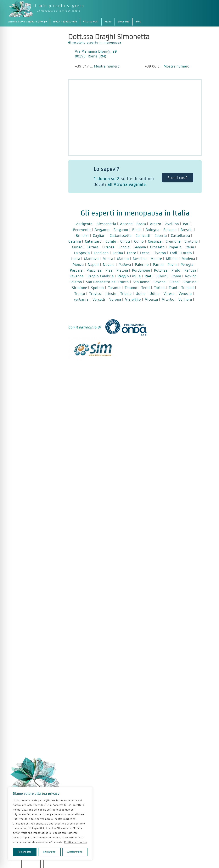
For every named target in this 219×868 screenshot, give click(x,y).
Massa (108, 259)
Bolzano (170, 230)
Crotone (191, 241)
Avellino (172, 224)
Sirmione (80, 288)
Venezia (185, 293)
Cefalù (111, 241)
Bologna (153, 230)
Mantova (91, 259)
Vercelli (99, 299)
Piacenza (94, 270)
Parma (158, 264)
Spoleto (98, 288)
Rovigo (191, 276)
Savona (160, 282)
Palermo (142, 264)
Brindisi (82, 235)
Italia (190, 247)
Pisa (109, 270)
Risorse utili (91, 22)
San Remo (141, 282)
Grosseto (157, 247)
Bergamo (102, 230)
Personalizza (25, 852)
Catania (75, 241)
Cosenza (155, 241)
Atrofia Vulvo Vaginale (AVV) (28, 22)
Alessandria (106, 224)
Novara (109, 264)
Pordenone (141, 270)
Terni (146, 288)
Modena (188, 259)
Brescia (187, 230)
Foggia (124, 247)
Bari (186, 224)
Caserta (161, 235)
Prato (176, 270)
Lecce (132, 253)
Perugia (187, 264)
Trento (80, 293)
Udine (141, 293)
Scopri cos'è (178, 178)
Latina (118, 253)
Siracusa (190, 282)
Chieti (125, 241)
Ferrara (92, 247)
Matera (123, 259)
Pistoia (122, 270)
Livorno (160, 253)
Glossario (124, 22)
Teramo (131, 288)
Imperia (175, 247)
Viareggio (133, 299)
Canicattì (143, 235)
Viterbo (168, 299)
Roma (176, 276)
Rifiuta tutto (49, 852)
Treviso (95, 293)
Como (139, 241)
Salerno (76, 282)
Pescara (76, 270)
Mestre (156, 259)
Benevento (82, 230)
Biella (137, 230)
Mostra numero (107, 66)
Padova (125, 264)
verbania (81, 299)
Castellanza (180, 235)
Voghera (185, 299)
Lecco (145, 253)
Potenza (161, 270)
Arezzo (156, 224)
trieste (111, 293)
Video (108, 22)
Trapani (188, 288)
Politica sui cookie (76, 842)
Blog (138, 22)
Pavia (172, 264)
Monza (78, 264)
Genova (140, 247)
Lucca (76, 259)
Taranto (114, 288)
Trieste (126, 293)
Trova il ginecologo (65, 22)
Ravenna (77, 276)
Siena (174, 282)
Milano (172, 259)
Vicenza (152, 299)
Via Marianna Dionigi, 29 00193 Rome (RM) (96, 54)
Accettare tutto (75, 852)
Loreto (187, 253)
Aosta (141, 224)
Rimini (162, 276)
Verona (115, 299)
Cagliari (99, 235)
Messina (140, 259)
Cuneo (77, 247)
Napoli (93, 264)
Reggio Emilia (129, 276)
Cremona (173, 241)
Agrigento (84, 224)
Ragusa (190, 270)
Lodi (174, 253)
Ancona (126, 224)
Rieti (149, 276)
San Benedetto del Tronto (107, 282)
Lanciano (101, 253)
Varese (169, 293)
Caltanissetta (121, 235)
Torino (159, 288)
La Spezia (82, 253)
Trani (173, 288)
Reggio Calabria (101, 276)
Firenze (108, 247)
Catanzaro (93, 241)
